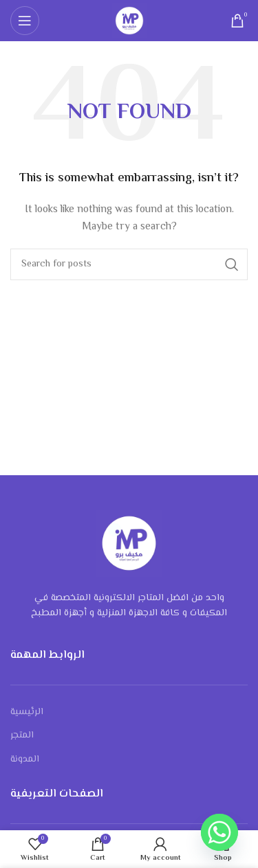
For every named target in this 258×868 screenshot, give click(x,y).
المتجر (22, 735)
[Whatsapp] (219, 832)
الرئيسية (27, 712)
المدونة (25, 759)
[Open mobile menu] (25, 21)
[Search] (129, 264)
